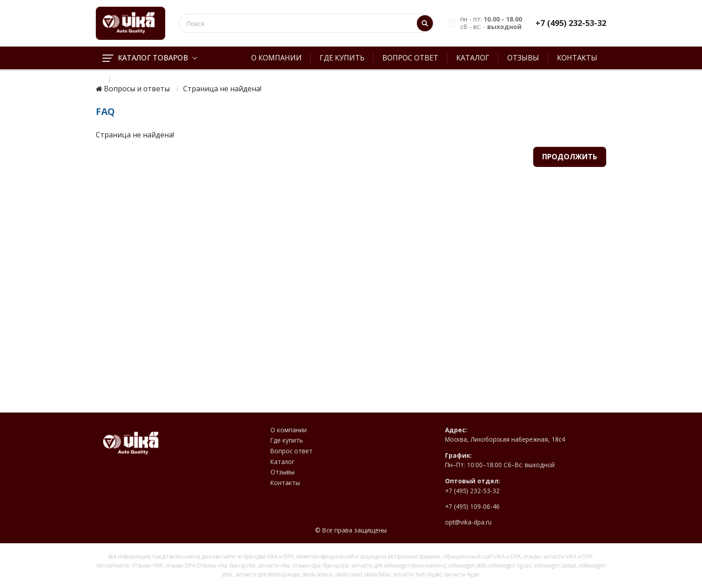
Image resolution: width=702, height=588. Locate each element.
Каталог (473, 58)
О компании (276, 58)
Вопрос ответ (410, 58)
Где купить (342, 58)
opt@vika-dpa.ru (468, 522)
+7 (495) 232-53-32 (571, 23)
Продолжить (570, 157)
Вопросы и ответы (137, 89)
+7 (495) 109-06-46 (472, 507)
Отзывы (523, 58)
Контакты (577, 58)
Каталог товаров (150, 58)
